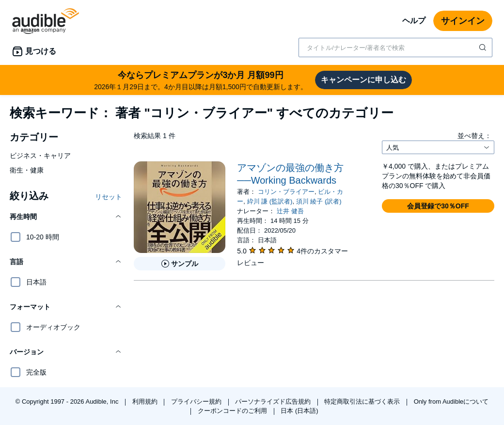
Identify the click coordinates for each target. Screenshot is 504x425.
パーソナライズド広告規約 (274, 401)
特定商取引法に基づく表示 (363, 401)
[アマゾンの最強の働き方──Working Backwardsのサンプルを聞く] (180, 264)
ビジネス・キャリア (40, 156)
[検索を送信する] (484, 47)
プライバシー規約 (197, 401)
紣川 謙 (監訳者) (270, 201)
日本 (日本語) (299, 411)
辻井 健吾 (290, 211)
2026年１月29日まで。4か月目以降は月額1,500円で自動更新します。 (201, 80)
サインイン (463, 21)
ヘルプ (414, 21)
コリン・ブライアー (286, 192)
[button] (66, 217)
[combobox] (395, 47)
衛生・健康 (27, 170)
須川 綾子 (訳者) (319, 201)
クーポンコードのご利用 (233, 411)
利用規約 (146, 401)
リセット (109, 197)
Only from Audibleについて (451, 401)
